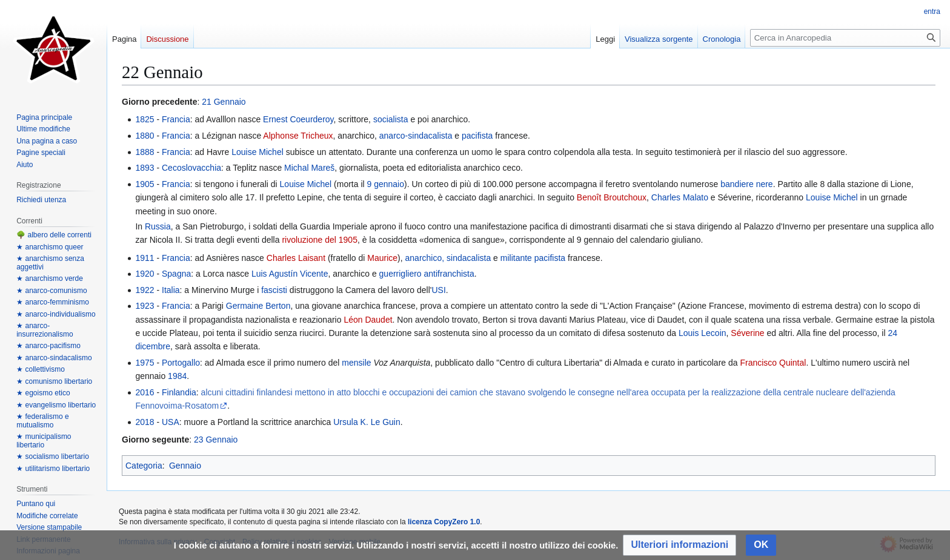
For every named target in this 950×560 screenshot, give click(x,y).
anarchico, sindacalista (448, 258)
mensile (356, 363)
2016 (144, 392)
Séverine (747, 333)
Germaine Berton (258, 306)
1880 (144, 136)
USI (438, 290)
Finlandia (179, 392)
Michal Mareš (309, 168)
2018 (144, 422)
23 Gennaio (216, 440)
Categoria (144, 466)
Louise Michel (257, 152)
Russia (158, 226)
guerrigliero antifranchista (427, 274)
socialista (391, 119)
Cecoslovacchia (191, 168)
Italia (171, 290)
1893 (144, 168)
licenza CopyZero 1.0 (444, 522)
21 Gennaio (224, 102)
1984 (177, 376)
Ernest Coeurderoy (298, 119)
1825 (144, 119)
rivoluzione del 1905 (320, 240)
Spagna (176, 274)
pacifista (477, 136)
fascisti (274, 290)
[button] (679, 545)
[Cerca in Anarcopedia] (845, 38)
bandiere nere (746, 184)
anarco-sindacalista (416, 136)
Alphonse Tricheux (298, 136)
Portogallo (181, 363)
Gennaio (185, 466)
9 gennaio (386, 184)
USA (171, 422)
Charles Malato (680, 197)
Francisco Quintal (773, 363)
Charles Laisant (296, 258)
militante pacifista (533, 258)
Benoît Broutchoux (612, 197)
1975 (144, 363)
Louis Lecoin (703, 333)
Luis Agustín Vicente (290, 274)
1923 (144, 306)
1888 (144, 152)
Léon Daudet (368, 320)
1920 (144, 274)
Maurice (382, 258)
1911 (144, 258)
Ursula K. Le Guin (367, 422)
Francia (176, 119)
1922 (144, 290)
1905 (144, 184)
